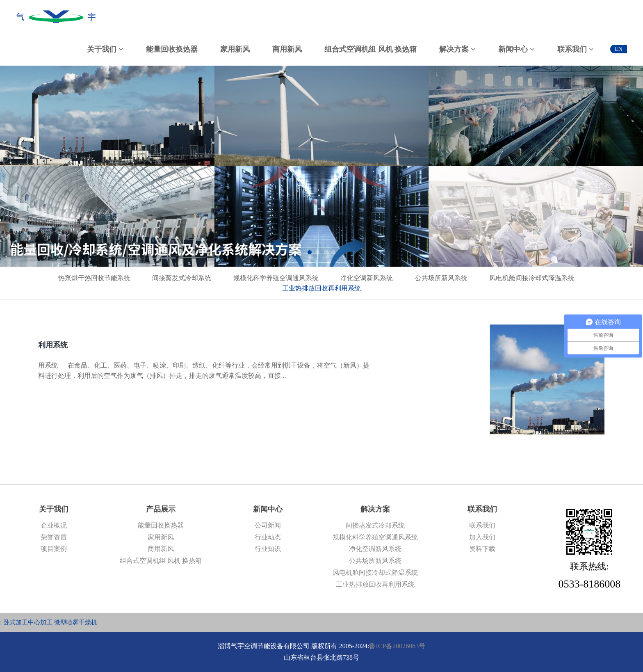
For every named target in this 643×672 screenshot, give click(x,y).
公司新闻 (268, 525)
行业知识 (268, 549)
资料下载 (482, 549)
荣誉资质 (54, 537)
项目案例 (54, 549)
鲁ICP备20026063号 (397, 646)
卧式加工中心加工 (28, 622)
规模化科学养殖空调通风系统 (276, 278)
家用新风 (161, 537)
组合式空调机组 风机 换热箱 (161, 561)
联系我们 (482, 525)
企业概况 (54, 525)
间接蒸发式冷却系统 (182, 278)
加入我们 (482, 537)
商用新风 (161, 549)
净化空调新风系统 (367, 278)
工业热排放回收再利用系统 (321, 288)
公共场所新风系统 (441, 278)
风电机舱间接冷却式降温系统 (532, 278)
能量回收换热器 (161, 525)
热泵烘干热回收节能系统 (94, 278)
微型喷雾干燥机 (76, 622)
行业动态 (268, 537)
